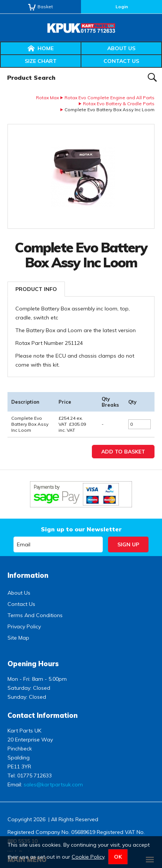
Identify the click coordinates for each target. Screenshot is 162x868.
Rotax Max (47, 98)
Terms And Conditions (35, 615)
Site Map (18, 638)
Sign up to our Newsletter (81, 529)
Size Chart (41, 61)
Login (122, 7)
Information (28, 575)
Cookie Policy (88, 857)
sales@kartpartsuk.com (53, 784)
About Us (121, 48)
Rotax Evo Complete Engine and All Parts (109, 98)
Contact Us (121, 61)
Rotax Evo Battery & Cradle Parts (119, 104)
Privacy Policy (24, 626)
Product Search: (0, 68)
